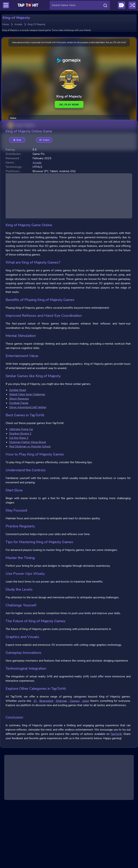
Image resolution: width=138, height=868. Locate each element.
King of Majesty (21, 131)
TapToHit (116, 795)
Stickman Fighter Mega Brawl (28, 503)
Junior (86, 762)
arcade (37, 224)
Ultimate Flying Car (21, 490)
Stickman (61, 762)
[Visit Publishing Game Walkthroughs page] (121, 5)
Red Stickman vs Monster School (30, 507)
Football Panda (19, 464)
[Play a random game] (132, 5)
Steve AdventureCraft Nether (28, 468)
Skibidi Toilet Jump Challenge (27, 455)
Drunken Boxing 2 (20, 494)
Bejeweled (46, 762)
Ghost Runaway (19, 460)
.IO (35, 762)
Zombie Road (18, 451)
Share (17, 201)
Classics (75, 762)
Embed (44, 201)
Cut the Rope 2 (19, 499)
